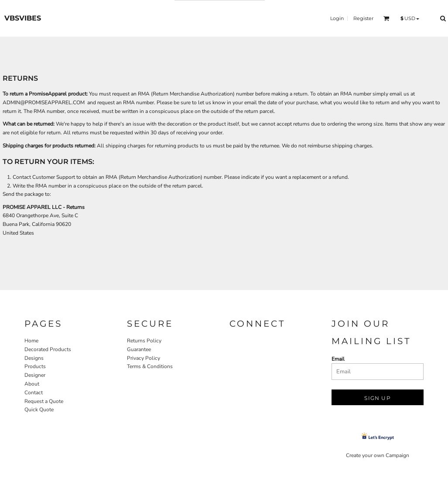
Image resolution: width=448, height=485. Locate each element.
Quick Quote (39, 410)
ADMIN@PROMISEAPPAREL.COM (44, 102)
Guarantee (139, 349)
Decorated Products (48, 349)
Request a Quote (44, 401)
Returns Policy (144, 341)
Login (337, 18)
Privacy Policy (144, 358)
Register (363, 18)
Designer (35, 375)
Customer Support (54, 177)
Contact (34, 393)
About (32, 384)
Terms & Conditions (150, 366)
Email (338, 359)
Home (31, 341)
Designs (34, 358)
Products (35, 366)
